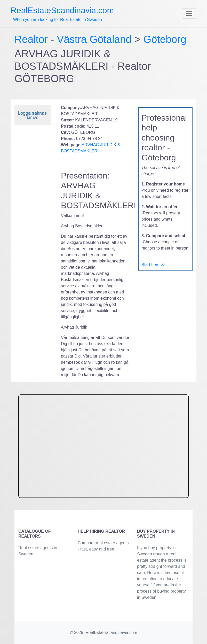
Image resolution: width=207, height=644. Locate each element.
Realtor (33, 39)
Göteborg (165, 39)
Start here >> (153, 265)
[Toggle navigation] (189, 13)
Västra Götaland (94, 39)
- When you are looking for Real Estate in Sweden (62, 14)
